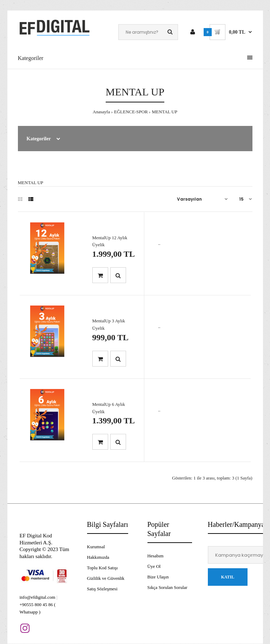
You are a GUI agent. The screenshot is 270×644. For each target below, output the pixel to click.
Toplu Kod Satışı (103, 568)
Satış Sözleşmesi (102, 589)
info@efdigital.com (38, 597)
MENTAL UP (164, 112)
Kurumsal (96, 547)
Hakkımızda (98, 557)
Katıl (228, 577)
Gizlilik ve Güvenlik (106, 578)
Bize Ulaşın (158, 577)
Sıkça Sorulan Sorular (167, 587)
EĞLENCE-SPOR (131, 112)
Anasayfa (101, 112)
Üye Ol (154, 566)
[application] (268, 642)
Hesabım (156, 556)
